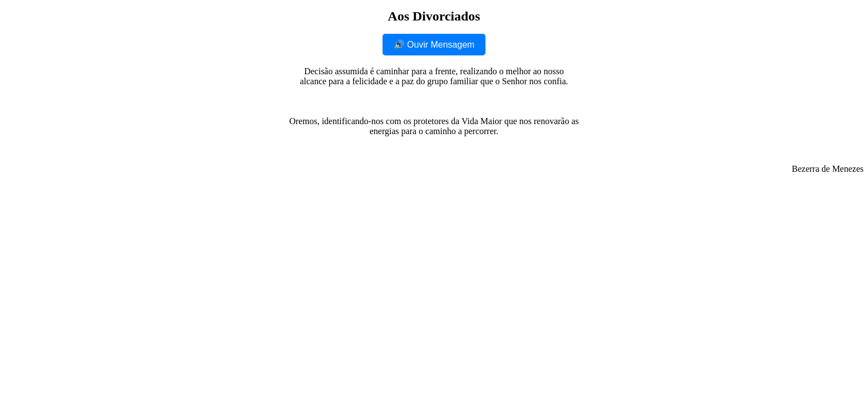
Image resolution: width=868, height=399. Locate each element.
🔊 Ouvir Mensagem (434, 45)
